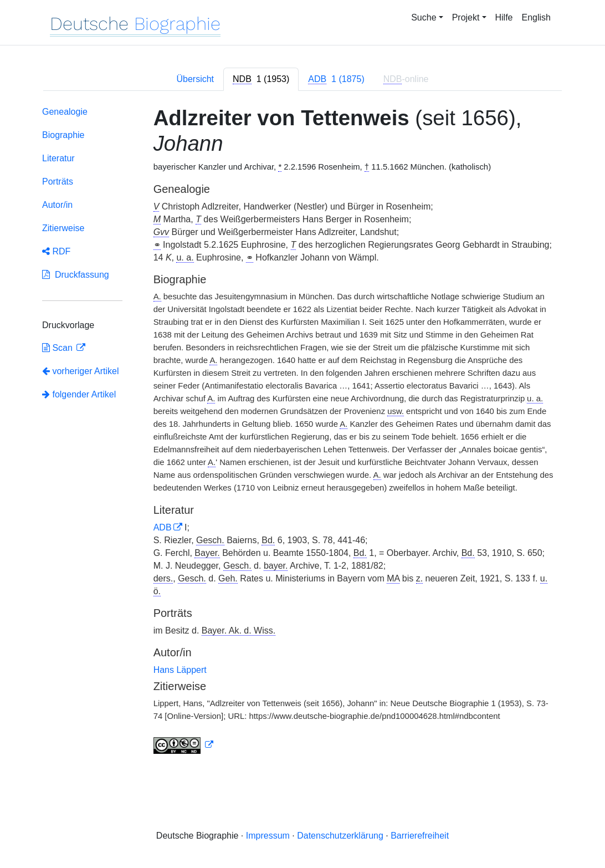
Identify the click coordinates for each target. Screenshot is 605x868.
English (536, 17)
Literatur (58, 158)
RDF (56, 251)
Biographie (63, 135)
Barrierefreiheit (420, 836)
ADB (163, 527)
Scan (58, 348)
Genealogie (65, 112)
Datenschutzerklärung (340, 836)
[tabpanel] (302, 432)
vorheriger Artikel (81, 371)
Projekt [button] (466, 17)
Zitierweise (63, 228)
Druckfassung (76, 275)
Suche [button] (424, 17)
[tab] (261, 79)
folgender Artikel (79, 394)
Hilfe (504, 17)
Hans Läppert (180, 670)
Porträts (58, 182)
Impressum (268, 836)
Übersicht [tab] (195, 79)
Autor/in (57, 205)
